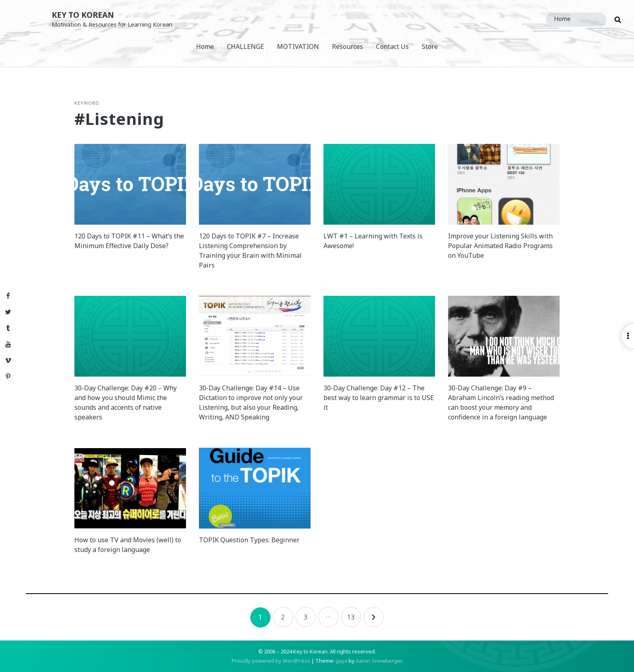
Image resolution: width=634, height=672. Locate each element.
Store (430, 46)
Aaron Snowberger (379, 661)
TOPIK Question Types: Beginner (249, 540)
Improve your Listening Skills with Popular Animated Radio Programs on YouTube (500, 246)
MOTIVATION (298, 46)
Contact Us (392, 46)
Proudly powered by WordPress (271, 661)
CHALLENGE (245, 46)
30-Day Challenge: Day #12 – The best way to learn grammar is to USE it (379, 398)
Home (205, 46)
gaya (341, 661)
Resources (348, 46)
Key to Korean (83, 15)
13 (351, 617)
